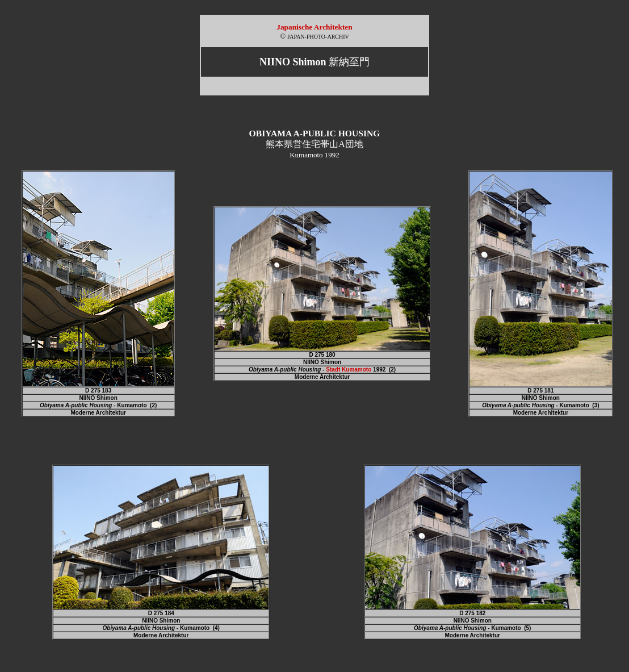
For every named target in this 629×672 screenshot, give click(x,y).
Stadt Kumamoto (349, 370)
